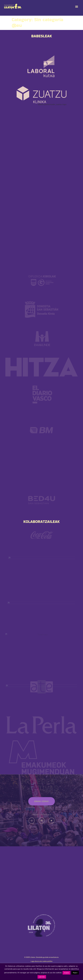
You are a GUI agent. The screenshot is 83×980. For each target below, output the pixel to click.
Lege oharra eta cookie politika (41, 961)
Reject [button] (75, 973)
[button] (77, 7)
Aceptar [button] (66, 973)
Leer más (42, 977)
